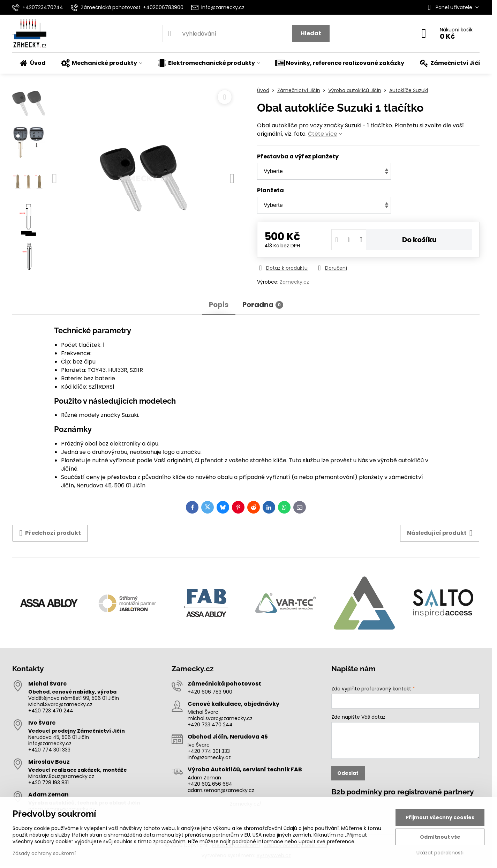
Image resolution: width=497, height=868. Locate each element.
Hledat (311, 33)
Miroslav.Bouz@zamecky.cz (61, 776)
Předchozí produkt (50, 533)
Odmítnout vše (440, 837)
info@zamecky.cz (50, 743)
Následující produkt (440, 533)
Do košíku (419, 240)
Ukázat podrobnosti (440, 853)
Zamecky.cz (294, 282)
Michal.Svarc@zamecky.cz (60, 704)
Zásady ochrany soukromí (44, 853)
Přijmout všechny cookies (440, 817)
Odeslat (348, 773)
